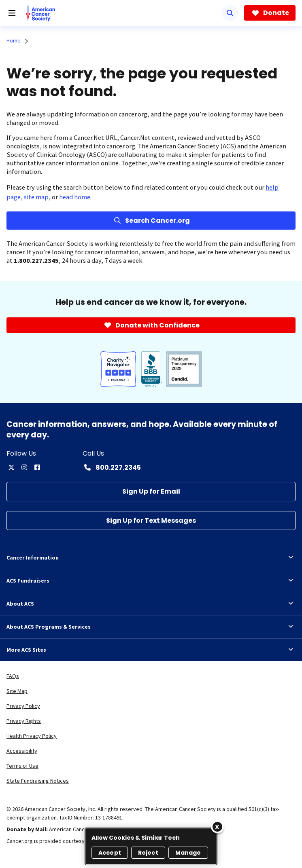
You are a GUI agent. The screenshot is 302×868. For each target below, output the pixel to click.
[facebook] (37, 467)
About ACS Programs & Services (151, 627)
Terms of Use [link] (22, 766)
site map (36, 197)
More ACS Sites (151, 650)
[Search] (230, 13)
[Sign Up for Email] (151, 491)
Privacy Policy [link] (23, 706)
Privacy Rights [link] (24, 721)
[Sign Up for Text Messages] (151, 521)
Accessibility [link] (22, 751)
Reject (148, 853)
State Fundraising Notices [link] (38, 781)
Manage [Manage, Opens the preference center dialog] (188, 853)
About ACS (151, 604)
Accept (110, 853)
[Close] (217, 827)
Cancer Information (151, 558)
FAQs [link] (13, 676)
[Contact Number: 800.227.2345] (112, 467)
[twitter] (11, 467)
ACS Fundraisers (151, 581)
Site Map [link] (17, 691)
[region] (151, 846)
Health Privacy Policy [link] (32, 736)
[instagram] (24, 467)
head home (75, 197)
